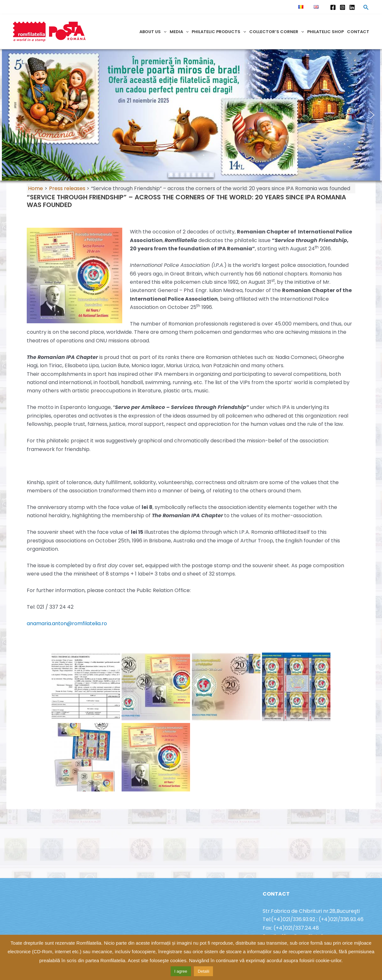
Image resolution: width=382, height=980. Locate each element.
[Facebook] (333, 7)
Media (179, 32)
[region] (191, 115)
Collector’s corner (277, 32)
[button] (10, 115)
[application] (164, 32)
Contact (358, 32)
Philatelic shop (325, 32)
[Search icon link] (366, 8)
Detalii (203, 971)
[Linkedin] (352, 7)
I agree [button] (181, 971)
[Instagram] (343, 7)
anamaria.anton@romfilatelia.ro (67, 623)
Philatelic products (219, 32)
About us (153, 32)
